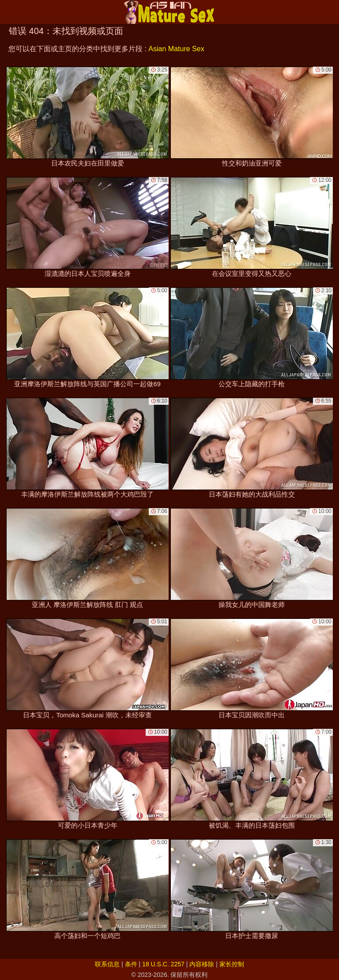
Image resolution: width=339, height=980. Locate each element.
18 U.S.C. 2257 (163, 964)
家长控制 (232, 964)
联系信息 (107, 964)
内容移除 (202, 964)
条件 (131, 964)
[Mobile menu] (8, 12)
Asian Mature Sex (176, 49)
